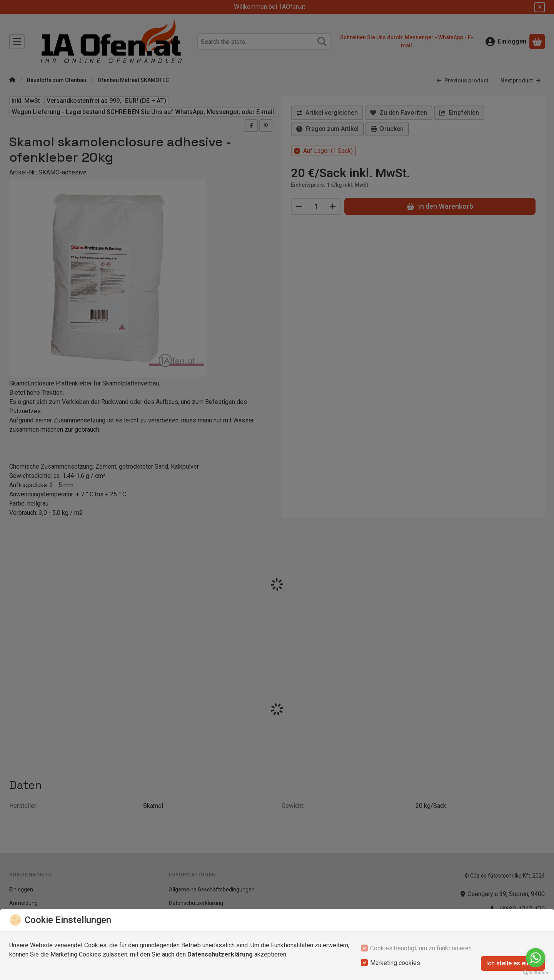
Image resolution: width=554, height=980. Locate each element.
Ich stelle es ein (513, 963)
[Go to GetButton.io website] (536, 972)
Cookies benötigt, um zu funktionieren (421, 948)
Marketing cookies (395, 963)
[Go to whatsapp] (536, 958)
